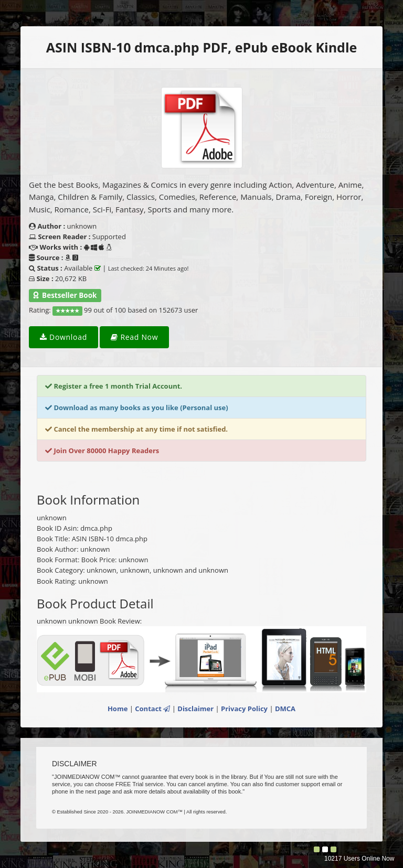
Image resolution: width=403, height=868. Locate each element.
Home (118, 709)
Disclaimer (195, 709)
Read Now (134, 337)
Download (63, 337)
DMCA (285, 709)
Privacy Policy (244, 709)
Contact (152, 709)
